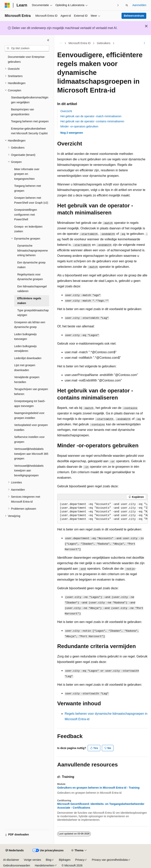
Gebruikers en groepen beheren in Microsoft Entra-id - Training (98, 788)
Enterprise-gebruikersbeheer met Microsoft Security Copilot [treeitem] (29, 131)
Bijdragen (65, 860)
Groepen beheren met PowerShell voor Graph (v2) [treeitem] (31, 200)
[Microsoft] (7, 5)
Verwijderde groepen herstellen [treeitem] (27, 380)
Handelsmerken (44, 865)
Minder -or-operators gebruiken (79, 126)
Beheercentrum (134, 16)
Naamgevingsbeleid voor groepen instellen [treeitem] (29, 415)
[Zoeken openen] (127, 5)
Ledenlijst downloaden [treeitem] (28, 358)
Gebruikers (104, 43)
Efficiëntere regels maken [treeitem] (29, 301)
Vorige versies (32, 860)
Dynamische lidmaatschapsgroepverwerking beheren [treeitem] (33, 250)
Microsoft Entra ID (80, 43)
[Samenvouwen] (48, 40)
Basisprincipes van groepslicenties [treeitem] (23, 112)
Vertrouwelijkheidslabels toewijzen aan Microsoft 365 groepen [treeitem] (31, 454)
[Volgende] (118, 5)
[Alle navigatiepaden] (61, 43)
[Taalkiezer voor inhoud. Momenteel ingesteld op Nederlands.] (15, 851)
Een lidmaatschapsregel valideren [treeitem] (32, 289)
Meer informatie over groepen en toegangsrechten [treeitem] (27, 174)
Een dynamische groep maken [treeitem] (31, 265)
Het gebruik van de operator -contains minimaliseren (92, 121)
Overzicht (66, 111)
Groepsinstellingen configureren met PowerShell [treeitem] (26, 215)
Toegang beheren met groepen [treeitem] (30, 121)
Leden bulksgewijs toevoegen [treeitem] (25, 337)
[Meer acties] (144, 43)
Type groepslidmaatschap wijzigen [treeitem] (33, 313)
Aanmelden (139, 5)
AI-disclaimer (11, 860)
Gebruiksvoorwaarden (17, 865)
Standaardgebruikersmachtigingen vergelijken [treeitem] (30, 100)
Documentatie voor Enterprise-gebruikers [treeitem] (27, 59)
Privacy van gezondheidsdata (110, 860)
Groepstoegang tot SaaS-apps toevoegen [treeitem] (30, 404)
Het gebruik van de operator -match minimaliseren (91, 116)
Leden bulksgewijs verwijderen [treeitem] (25, 349)
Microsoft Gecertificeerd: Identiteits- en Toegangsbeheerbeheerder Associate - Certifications (101, 806)
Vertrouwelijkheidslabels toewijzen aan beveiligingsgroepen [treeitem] (29, 471)
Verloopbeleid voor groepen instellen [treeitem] (31, 427)
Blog (49, 860)
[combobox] (27, 48)
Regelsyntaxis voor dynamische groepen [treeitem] (30, 277)
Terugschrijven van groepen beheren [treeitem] (31, 392)
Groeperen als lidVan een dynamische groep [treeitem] (30, 325)
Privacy (80, 860)
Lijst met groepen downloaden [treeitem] (25, 368)
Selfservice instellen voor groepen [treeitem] (29, 439)
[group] (103, 512)
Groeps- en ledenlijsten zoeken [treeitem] (28, 229)
